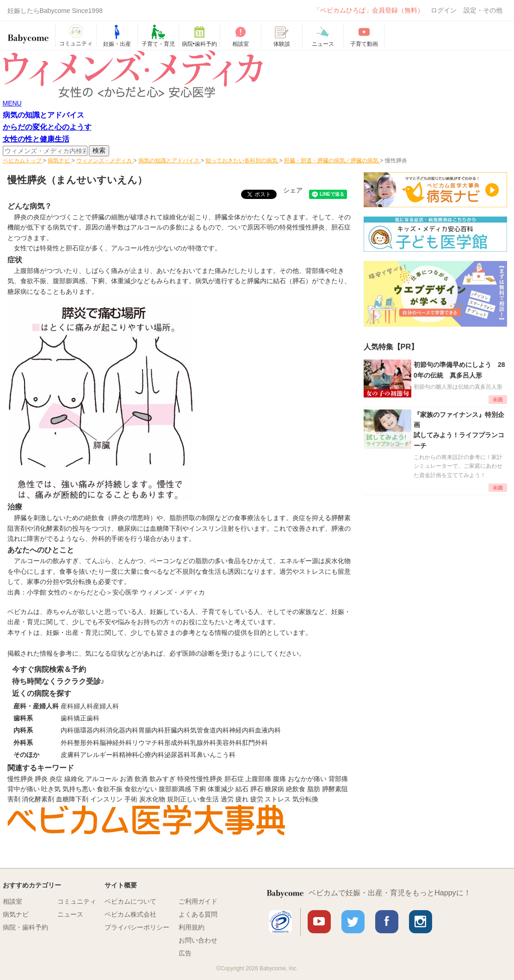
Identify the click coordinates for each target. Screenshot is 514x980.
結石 (242, 789)
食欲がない (141, 789)
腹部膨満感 (175, 789)
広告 (185, 953)
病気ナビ (16, 914)
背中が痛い (24, 789)
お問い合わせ (198, 940)
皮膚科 (70, 755)
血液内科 (268, 730)
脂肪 (314, 789)
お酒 (126, 779)
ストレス (278, 799)
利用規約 (192, 927)
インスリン (106, 799)
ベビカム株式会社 (130, 914)
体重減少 (221, 789)
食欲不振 (110, 789)
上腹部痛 (258, 779)
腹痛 (279, 779)
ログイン (444, 10)
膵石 (257, 789)
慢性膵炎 (20, 779)
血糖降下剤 (72, 799)
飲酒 (141, 779)
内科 (67, 730)
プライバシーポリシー (137, 927)
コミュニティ (77, 901)
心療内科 (151, 755)
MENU (12, 103)
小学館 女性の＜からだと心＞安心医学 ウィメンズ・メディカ (116, 592)
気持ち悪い (79, 789)
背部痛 (338, 779)
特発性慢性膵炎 (200, 779)
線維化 (74, 779)
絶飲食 (296, 789)
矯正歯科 (87, 718)
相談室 (12, 901)
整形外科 (87, 743)
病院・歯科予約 (25, 927)
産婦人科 (106, 706)
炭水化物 (152, 799)
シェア (293, 190)
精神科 (129, 755)
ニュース (70, 914)
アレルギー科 (99, 755)
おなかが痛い (307, 779)
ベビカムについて (130, 901)
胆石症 (341, 227)
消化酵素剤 (38, 799)
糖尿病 (17, 292)
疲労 (257, 799)
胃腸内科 (151, 730)
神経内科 (242, 730)
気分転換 (305, 799)
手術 (131, 799)
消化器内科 (122, 730)
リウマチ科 (148, 743)
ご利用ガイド (198, 901)
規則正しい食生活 (193, 799)
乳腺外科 (203, 743)
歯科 (67, 718)
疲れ (242, 799)
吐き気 (51, 789)
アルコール (102, 779)
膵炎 (41, 779)
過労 (227, 799)
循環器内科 (90, 730)
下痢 (199, 789)
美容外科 (229, 743)
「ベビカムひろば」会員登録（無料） (369, 10)
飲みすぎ (162, 779)
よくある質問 (198, 914)
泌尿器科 (177, 755)
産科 (67, 706)
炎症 (56, 779)
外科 (67, 743)
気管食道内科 (210, 730)
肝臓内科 (177, 730)
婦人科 (83, 706)
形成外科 (177, 743)
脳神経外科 (116, 743)
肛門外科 (255, 743)
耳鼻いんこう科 (213, 755)
